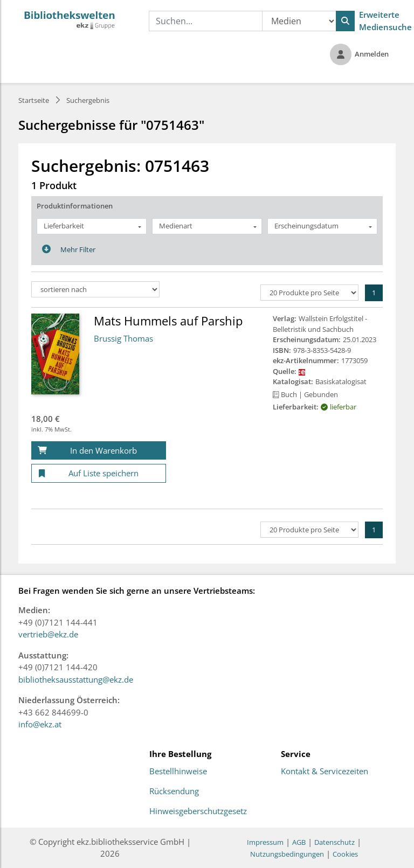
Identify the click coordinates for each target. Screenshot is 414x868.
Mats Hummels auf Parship (168, 321)
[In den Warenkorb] (99, 451)
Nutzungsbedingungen (287, 854)
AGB (299, 842)
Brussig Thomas (123, 338)
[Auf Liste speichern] (99, 473)
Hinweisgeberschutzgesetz (198, 811)
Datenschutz (334, 842)
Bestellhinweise (178, 772)
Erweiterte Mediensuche (385, 21)
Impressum (265, 842)
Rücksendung (174, 791)
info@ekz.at (40, 724)
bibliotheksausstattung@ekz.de (76, 679)
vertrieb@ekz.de (48, 634)
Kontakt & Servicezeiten (325, 772)
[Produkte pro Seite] (309, 293)
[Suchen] (345, 21)
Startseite (34, 100)
